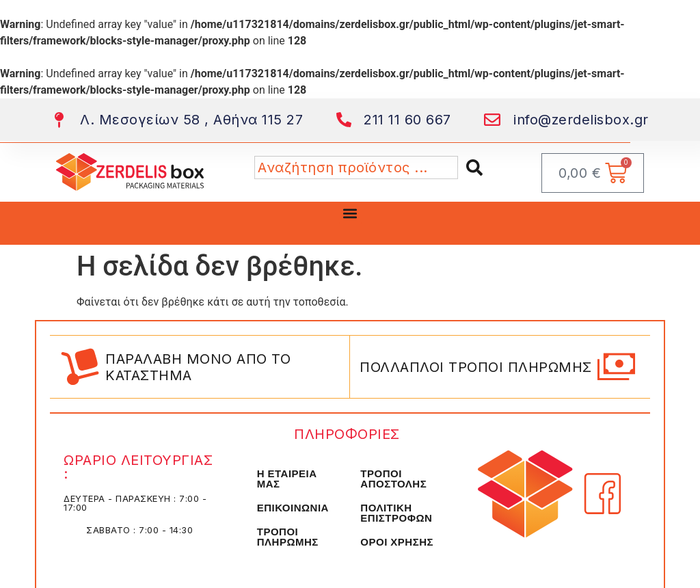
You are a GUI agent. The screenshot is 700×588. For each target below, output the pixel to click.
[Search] (477, 168)
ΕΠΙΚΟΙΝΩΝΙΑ (293, 508)
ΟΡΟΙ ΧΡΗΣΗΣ (397, 542)
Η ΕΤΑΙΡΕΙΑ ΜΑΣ (287, 479)
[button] (350, 213)
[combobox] (356, 168)
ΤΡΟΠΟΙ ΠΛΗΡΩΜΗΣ (288, 537)
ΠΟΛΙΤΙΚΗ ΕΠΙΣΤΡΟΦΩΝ (396, 513)
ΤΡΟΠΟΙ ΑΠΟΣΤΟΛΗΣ (393, 479)
